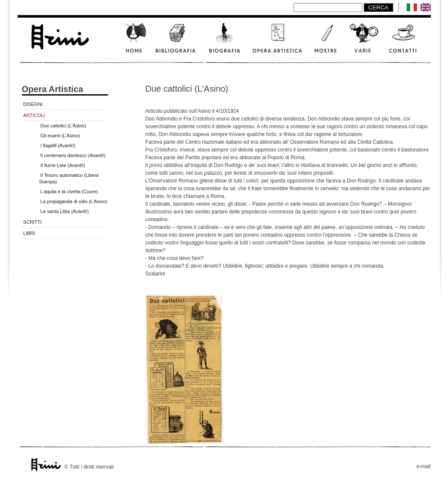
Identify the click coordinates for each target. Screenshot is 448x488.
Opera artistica (278, 42)
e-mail (424, 466)
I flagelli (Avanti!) (58, 145)
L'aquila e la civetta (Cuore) (69, 191)
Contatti (407, 42)
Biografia (225, 42)
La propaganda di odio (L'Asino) (74, 201)
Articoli (34, 115)
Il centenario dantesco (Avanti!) (73, 155)
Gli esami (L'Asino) (60, 136)
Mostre (326, 42)
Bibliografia (177, 42)
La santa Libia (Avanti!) (65, 211)
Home (135, 42)
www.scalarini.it (59, 36)
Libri (29, 233)
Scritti (32, 222)
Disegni (33, 104)
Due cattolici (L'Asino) (63, 126)
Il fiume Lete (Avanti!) (63, 165)
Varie (364, 42)
